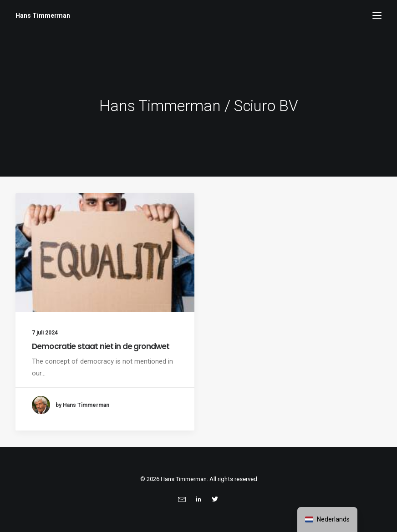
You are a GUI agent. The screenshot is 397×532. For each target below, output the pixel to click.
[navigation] (327, 519)
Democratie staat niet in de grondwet (101, 346)
